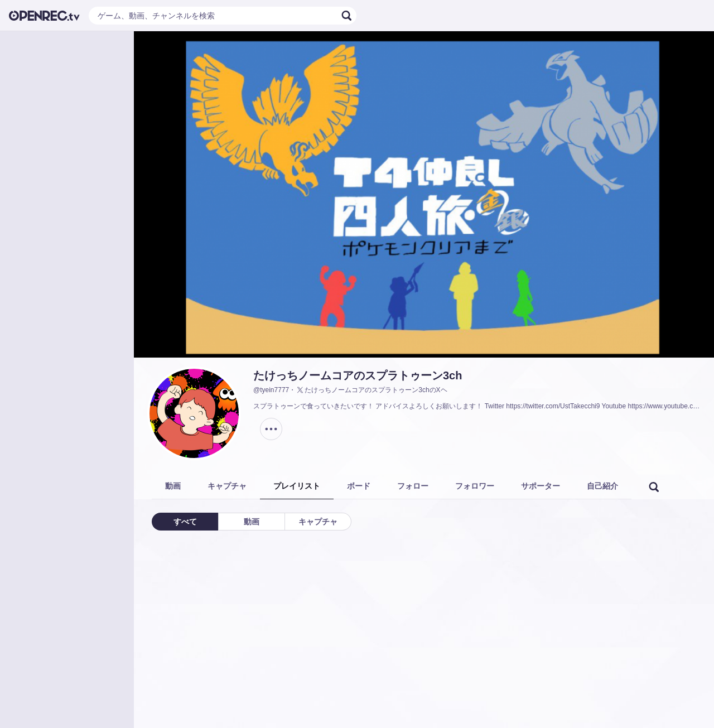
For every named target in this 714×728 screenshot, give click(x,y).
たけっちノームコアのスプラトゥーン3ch (358, 375)
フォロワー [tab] (475, 486)
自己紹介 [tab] (602, 486)
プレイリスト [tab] (297, 486)
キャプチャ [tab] (227, 486)
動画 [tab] (173, 486)
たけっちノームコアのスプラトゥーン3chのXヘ (371, 390)
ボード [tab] (359, 486)
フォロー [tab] (413, 486)
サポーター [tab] (541, 486)
